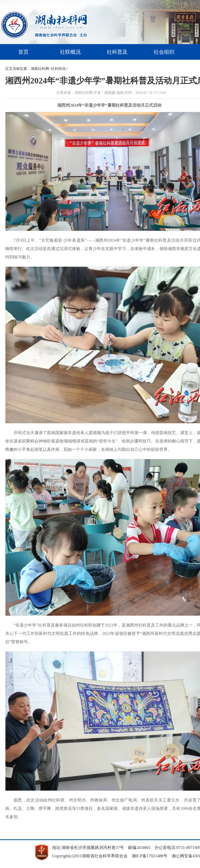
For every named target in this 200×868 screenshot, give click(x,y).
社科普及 (117, 52)
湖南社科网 (40, 69)
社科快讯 (58, 69)
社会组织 (164, 52)
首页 (23, 52)
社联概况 (70, 52)
